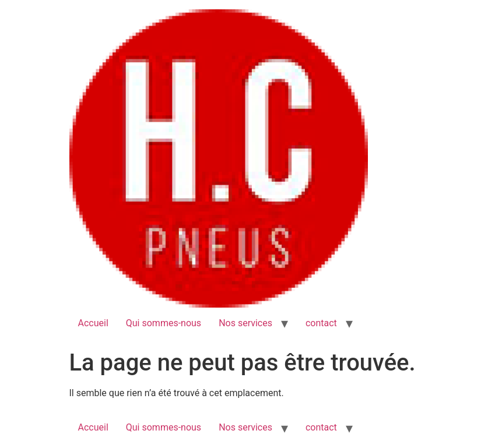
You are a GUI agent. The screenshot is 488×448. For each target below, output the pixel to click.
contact (321, 323)
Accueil (93, 323)
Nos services (245, 323)
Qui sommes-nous (164, 323)
